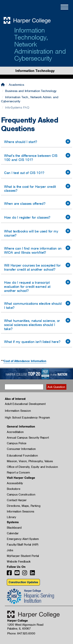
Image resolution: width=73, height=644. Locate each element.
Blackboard (14, 528)
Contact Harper (17, 500)
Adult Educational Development (25, 404)
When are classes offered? (25, 204)
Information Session (18, 411)
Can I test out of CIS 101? (24, 173)
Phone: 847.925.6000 (21, 633)
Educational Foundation (22, 456)
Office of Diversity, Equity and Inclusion (32, 467)
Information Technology (35, 71)
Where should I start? (21, 142)
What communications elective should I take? (33, 306)
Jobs (10, 550)
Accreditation (15, 432)
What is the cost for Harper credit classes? (30, 189)
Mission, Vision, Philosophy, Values (30, 461)
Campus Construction (21, 495)
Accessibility (15, 483)
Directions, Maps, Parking (24, 506)
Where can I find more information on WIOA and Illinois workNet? (33, 250)
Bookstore (13, 489)
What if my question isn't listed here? (32, 342)
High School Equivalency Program (27, 418)
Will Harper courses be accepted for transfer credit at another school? (32, 267)
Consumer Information (21, 449)
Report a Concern (18, 473)
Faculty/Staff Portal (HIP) (23, 545)
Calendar (13, 533)
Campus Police (17, 443)
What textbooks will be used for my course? (31, 233)
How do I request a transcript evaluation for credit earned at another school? (27, 287)
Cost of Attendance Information (25, 361)
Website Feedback (19, 562)
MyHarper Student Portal (23, 556)
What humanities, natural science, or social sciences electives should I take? (32, 325)
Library (11, 517)
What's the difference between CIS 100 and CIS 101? (31, 158)
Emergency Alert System (23, 539)
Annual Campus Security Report (28, 438)
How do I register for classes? (27, 217)
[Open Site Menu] (61, 8)
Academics (16, 85)
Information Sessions (21, 511)
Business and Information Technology (31, 91)
